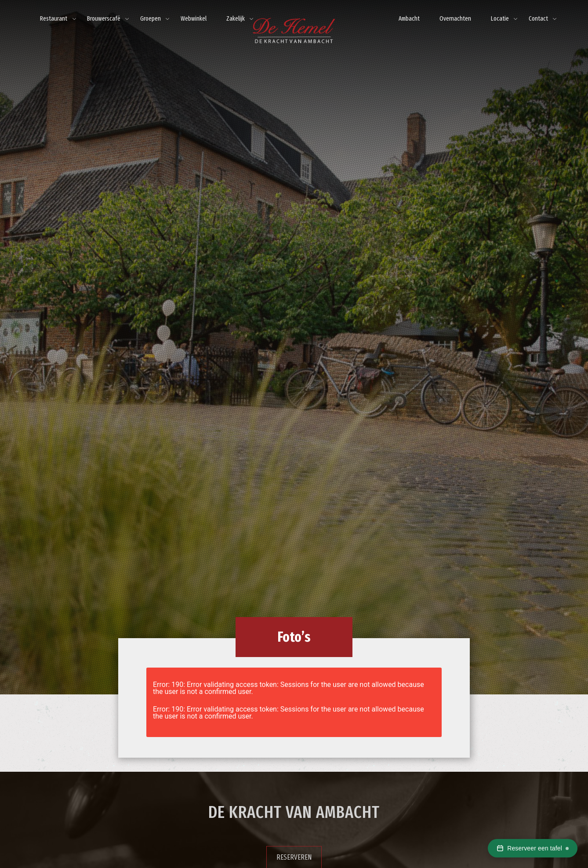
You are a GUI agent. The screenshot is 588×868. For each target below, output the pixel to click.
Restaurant (54, 19)
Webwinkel (194, 19)
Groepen (151, 19)
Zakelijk (236, 19)
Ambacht (409, 19)
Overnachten (455, 19)
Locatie (500, 19)
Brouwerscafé (104, 19)
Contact (538, 19)
